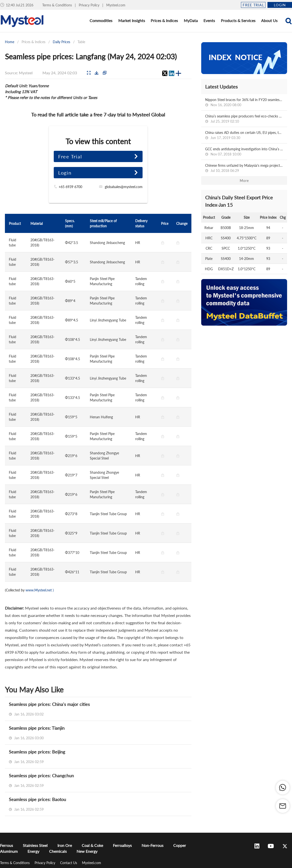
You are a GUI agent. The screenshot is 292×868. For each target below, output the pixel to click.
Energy (33, 851)
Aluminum (9, 851)
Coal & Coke (92, 845)
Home (10, 42)
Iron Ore (65, 845)
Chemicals (58, 851)
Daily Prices (61, 42)
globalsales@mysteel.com (124, 187)
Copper (180, 845)
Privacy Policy (90, 5)
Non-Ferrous (153, 845)
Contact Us (69, 863)
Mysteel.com (116, 5)
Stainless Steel (35, 845)
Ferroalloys (122, 845)
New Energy (87, 851)
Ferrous (7, 845)
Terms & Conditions (58, 5)
